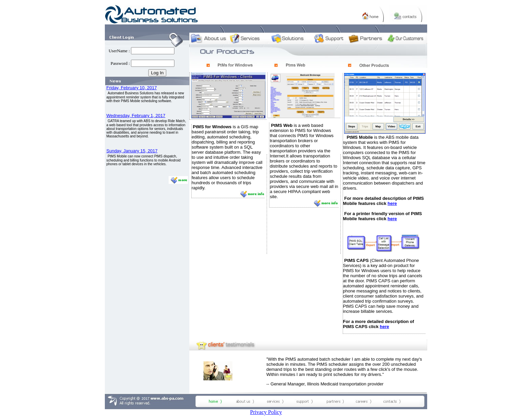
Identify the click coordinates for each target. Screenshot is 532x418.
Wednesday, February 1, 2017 (136, 116)
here (392, 203)
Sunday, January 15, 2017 (132, 151)
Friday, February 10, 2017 (132, 88)
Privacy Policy (266, 412)
